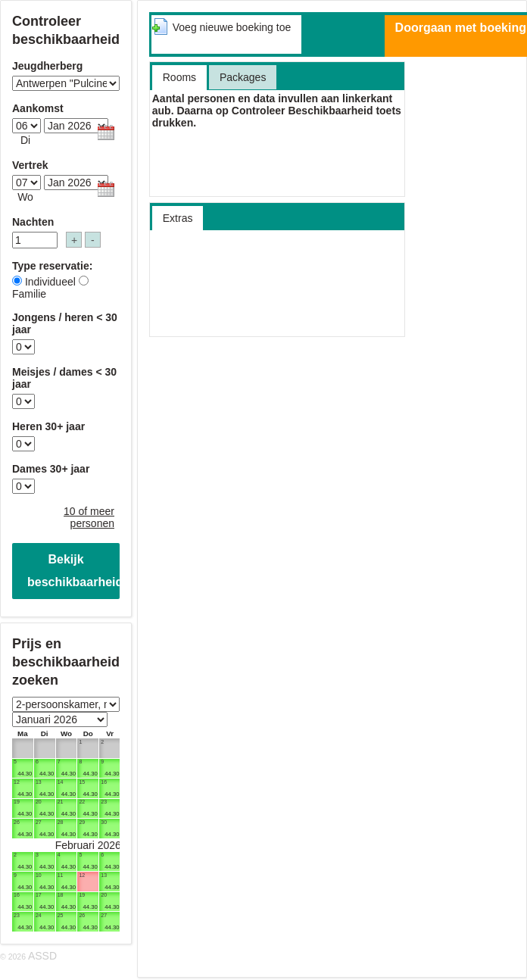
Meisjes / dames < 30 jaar (64, 378)
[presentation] (232, 34)
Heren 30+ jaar (48, 426)
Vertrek (30, 165)
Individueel (50, 282)
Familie (29, 294)
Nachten (33, 222)
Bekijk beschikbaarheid (73, 571)
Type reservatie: (52, 266)
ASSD (42, 956)
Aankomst (38, 108)
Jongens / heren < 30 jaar (65, 323)
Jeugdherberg (47, 66)
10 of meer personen (89, 517)
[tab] (226, 34)
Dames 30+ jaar (51, 469)
